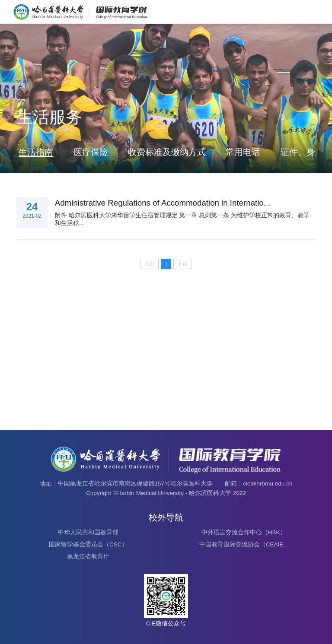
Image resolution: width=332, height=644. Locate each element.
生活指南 (36, 152)
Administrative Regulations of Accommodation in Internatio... (163, 203)
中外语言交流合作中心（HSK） (244, 532)
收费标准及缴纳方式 (167, 152)
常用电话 (243, 152)
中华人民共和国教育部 (88, 532)
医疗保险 (91, 152)
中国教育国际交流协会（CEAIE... (244, 544)
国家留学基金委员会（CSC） (88, 544)
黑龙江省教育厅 (88, 557)
